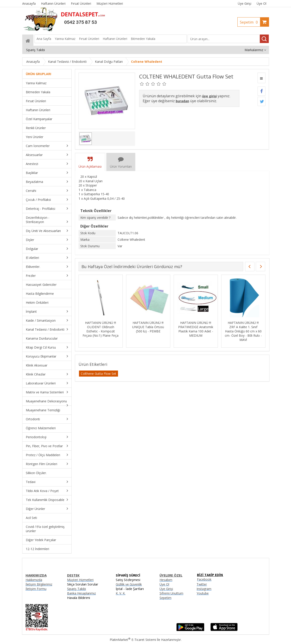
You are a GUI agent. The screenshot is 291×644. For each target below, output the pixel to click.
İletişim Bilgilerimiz (39, 584)
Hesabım (166, 580)
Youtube (203, 593)
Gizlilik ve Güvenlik (129, 584)
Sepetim (250, 22)
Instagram (204, 589)
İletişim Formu (36, 589)
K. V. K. (121, 593)
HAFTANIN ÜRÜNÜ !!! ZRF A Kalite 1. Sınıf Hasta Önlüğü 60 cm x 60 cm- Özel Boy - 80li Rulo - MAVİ (243, 331)
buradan (182, 101)
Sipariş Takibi (77, 589)
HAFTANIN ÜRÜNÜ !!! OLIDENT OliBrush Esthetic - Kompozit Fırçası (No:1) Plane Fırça (101, 329)
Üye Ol (261, 3)
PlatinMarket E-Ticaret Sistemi (133, 640)
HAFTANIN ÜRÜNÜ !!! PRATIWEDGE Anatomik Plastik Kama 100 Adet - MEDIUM (196, 329)
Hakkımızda (34, 580)
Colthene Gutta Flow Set (98, 374)
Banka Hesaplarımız (81, 593)
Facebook (204, 579)
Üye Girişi (245, 3)
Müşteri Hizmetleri (80, 580)
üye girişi (209, 96)
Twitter (202, 584)
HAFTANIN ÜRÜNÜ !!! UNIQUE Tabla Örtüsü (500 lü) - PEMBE (148, 327)
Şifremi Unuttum (171, 593)
